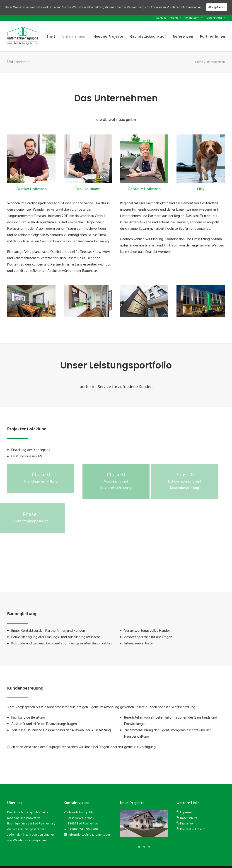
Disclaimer (187, 824)
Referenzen (183, 37)
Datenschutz (216, 18)
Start (51, 37)
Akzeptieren (217, 7)
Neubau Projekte (108, 37)
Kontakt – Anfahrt (168, 18)
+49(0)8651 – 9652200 (83, 829)
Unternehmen (74, 37)
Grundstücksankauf (148, 37)
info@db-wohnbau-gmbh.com (89, 835)
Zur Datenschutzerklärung (184, 7)
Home (199, 62)
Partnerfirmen (213, 37)
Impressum (194, 18)
